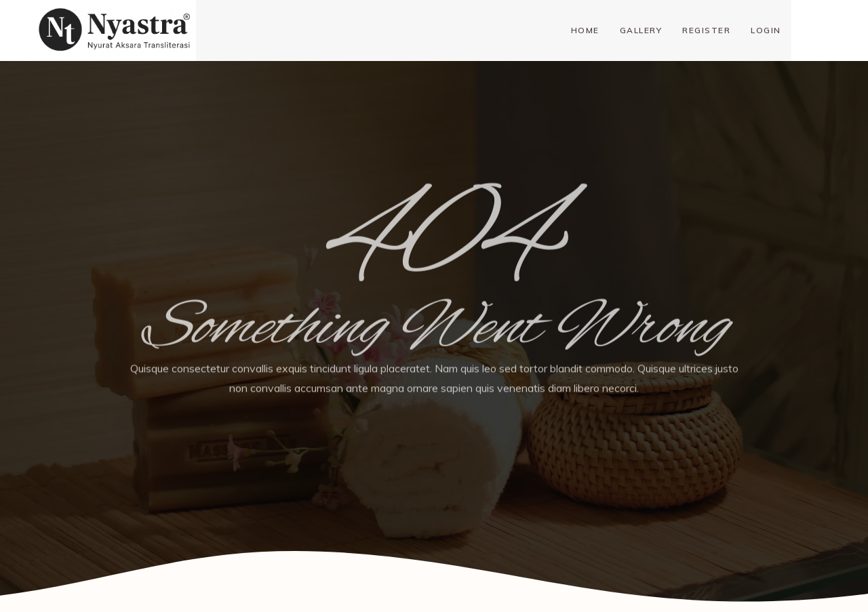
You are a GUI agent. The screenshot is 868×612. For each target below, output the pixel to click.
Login (766, 30)
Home (585, 30)
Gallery (641, 30)
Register (706, 30)
